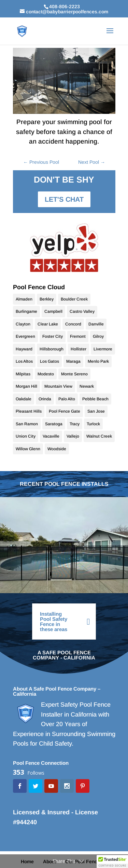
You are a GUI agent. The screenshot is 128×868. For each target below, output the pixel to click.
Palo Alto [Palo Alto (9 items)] (67, 399)
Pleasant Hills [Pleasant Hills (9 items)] (29, 411)
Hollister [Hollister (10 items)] (79, 349)
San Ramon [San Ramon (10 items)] (27, 424)
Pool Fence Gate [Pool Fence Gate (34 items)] (65, 411)
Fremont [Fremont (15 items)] (78, 336)
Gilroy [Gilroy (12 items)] (98, 336)
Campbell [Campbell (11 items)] (53, 311)
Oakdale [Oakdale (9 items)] (24, 399)
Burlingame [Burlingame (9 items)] (26, 311)
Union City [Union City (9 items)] (26, 436)
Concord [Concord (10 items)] (73, 324)
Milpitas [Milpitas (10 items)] (23, 374)
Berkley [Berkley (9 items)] (47, 299)
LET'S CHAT (64, 199)
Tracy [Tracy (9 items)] (75, 424)
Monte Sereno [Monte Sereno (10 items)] (74, 374)
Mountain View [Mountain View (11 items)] (58, 386)
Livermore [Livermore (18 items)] (103, 349)
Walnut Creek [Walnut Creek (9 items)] (99, 436)
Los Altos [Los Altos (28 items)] (24, 361)
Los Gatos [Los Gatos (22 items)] (49, 361)
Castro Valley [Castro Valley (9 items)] (82, 311)
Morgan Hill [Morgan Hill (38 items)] (26, 386)
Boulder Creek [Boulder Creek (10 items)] (74, 299)
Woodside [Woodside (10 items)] (57, 449)
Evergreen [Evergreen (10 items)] (25, 336)
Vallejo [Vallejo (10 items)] (73, 436)
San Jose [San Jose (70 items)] (96, 411)
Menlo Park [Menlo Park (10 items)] (98, 361)
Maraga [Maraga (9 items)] (73, 361)
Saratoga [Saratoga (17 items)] (54, 424)
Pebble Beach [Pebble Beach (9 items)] (95, 399)
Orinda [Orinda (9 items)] (45, 399)
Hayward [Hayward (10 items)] (24, 349)
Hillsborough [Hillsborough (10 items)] (52, 349)
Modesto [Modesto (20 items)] (46, 374)
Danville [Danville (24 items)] (96, 324)
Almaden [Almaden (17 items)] (24, 299)
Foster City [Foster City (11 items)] (53, 336)
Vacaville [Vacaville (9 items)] (51, 436)
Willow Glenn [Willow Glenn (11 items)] (28, 449)
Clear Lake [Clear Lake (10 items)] (48, 324)
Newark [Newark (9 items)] (87, 386)
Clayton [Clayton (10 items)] (23, 324)
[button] (112, 862)
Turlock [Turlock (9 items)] (93, 424)
